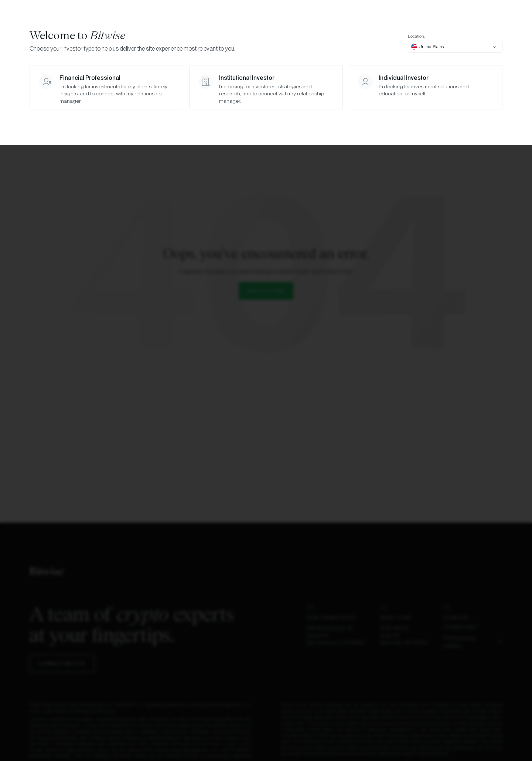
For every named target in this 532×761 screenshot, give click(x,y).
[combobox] (455, 47)
